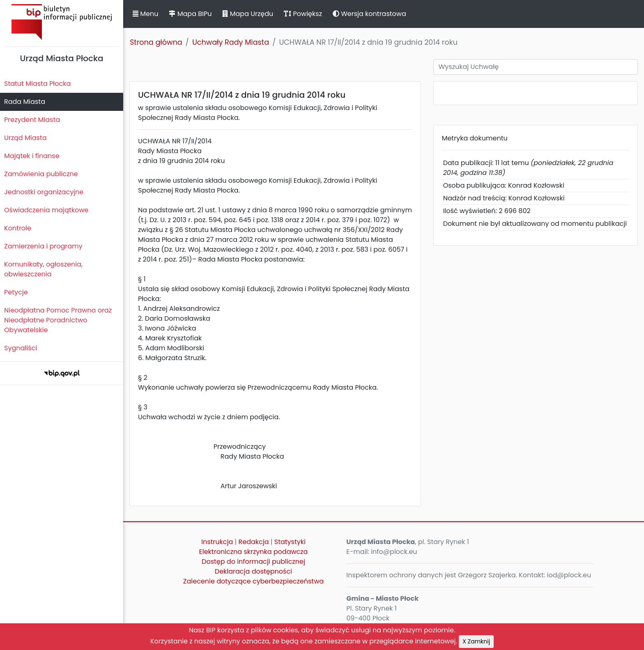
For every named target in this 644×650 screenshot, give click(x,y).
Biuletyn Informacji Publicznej (62, 22)
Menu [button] (145, 14)
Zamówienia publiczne (41, 174)
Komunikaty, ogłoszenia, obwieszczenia (43, 269)
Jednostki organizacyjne (44, 192)
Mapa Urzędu (248, 14)
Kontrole (18, 228)
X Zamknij (476, 641)
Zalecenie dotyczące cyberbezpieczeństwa (253, 581)
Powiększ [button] (303, 14)
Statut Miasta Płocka (37, 84)
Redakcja (254, 542)
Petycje (16, 292)
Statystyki (290, 542)
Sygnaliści (21, 348)
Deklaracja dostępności (253, 571)
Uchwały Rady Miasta (231, 42)
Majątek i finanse (32, 156)
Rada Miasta (25, 102)
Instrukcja (217, 542)
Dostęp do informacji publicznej (253, 562)
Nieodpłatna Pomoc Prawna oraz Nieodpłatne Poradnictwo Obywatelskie (58, 320)
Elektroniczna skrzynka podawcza (254, 552)
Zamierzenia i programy (43, 246)
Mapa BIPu (190, 14)
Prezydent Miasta (32, 120)
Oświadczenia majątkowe (46, 210)
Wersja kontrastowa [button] (369, 14)
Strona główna (156, 42)
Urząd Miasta (25, 138)
